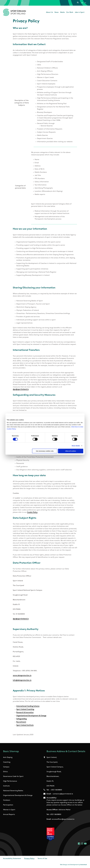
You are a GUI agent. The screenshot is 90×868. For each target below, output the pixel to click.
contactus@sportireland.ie (63, 794)
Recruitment (21, 722)
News (57, 12)
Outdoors (7, 800)
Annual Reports (9, 815)
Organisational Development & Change (31, 716)
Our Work (70, 12)
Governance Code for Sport (13, 776)
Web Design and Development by (73, 865)
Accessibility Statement (12, 859)
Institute (6, 786)
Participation (8, 805)
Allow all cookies (71, 451)
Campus (6, 767)
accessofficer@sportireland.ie (63, 819)
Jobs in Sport (80, 12)
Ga (85, 3)
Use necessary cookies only (45, 451)
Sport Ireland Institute (25, 725)
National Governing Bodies (13, 791)
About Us (49, 12)
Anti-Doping (8, 757)
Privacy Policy (29, 859)
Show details (76, 446)
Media (62, 12)
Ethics (5, 772)
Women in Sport (9, 810)
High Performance (10, 781)
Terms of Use (42, 859)
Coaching (7, 762)
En (82, 3)
